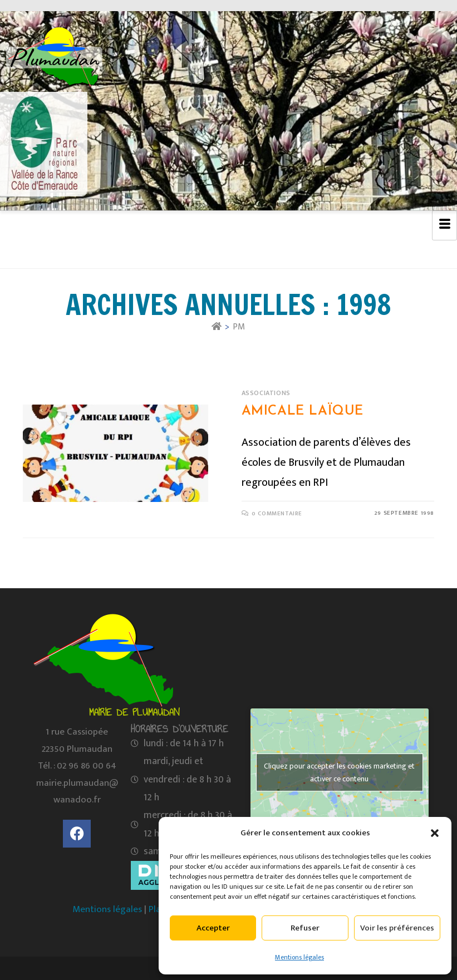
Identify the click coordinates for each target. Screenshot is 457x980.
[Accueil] (217, 327)
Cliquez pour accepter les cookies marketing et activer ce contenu (339, 772)
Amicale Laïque (303, 411)
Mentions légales (299, 957)
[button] (435, 833)
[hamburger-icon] (444, 225)
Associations (266, 393)
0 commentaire (277, 514)
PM (239, 327)
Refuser (305, 928)
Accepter (213, 928)
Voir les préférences (397, 928)
